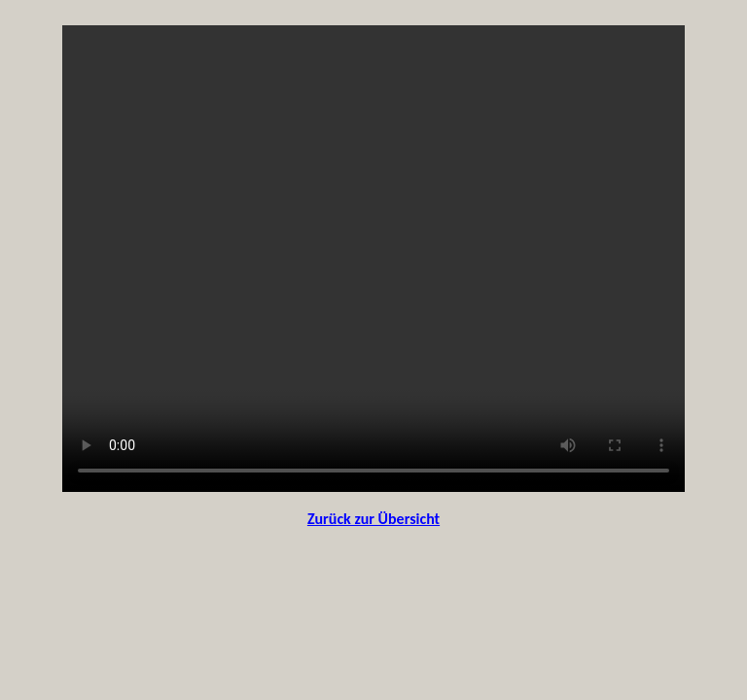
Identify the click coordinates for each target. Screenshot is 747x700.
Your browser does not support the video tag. (373, 259)
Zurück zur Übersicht (373, 519)
